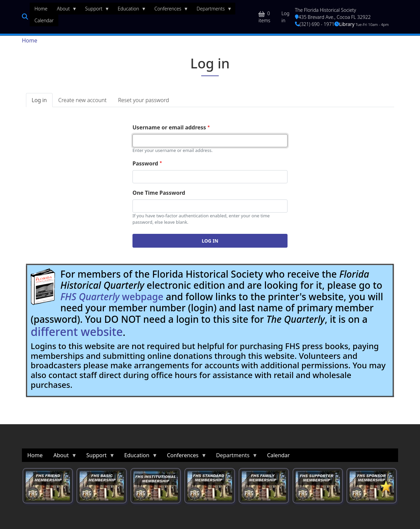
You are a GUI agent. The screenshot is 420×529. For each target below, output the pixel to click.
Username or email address (169, 127)
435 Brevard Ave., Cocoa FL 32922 (333, 17)
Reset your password (143, 100)
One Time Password (159, 193)
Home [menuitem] (41, 9)
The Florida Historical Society (326, 10)
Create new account (82, 100)
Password (145, 163)
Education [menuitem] (129, 10)
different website (77, 332)
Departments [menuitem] (212, 10)
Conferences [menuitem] (169, 10)
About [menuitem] (65, 10)
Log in (286, 17)
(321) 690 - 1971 (315, 24)
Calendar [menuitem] (44, 20)
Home (30, 40)
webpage (112, 297)
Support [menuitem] (95, 10)
